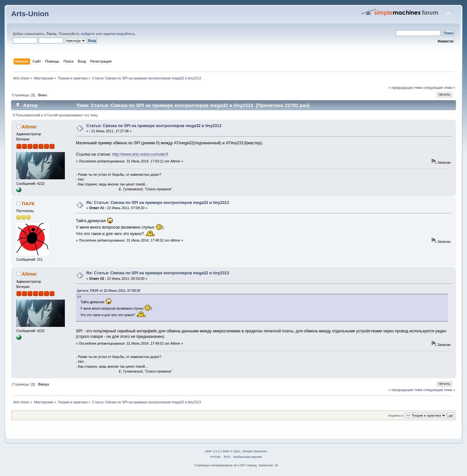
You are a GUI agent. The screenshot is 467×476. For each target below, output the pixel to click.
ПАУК (28, 203)
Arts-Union (30, 14)
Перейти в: (396, 416)
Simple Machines (255, 451)
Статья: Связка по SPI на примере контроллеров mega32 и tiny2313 (154, 126)
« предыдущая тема (405, 88)
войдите (88, 34)
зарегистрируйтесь (119, 34)
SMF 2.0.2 (212, 451)
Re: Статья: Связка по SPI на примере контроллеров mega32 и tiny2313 (158, 203)
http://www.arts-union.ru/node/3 (140, 154)
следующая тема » (439, 88)
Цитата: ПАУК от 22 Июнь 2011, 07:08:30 (109, 291)
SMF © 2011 (232, 451)
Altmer (29, 127)
